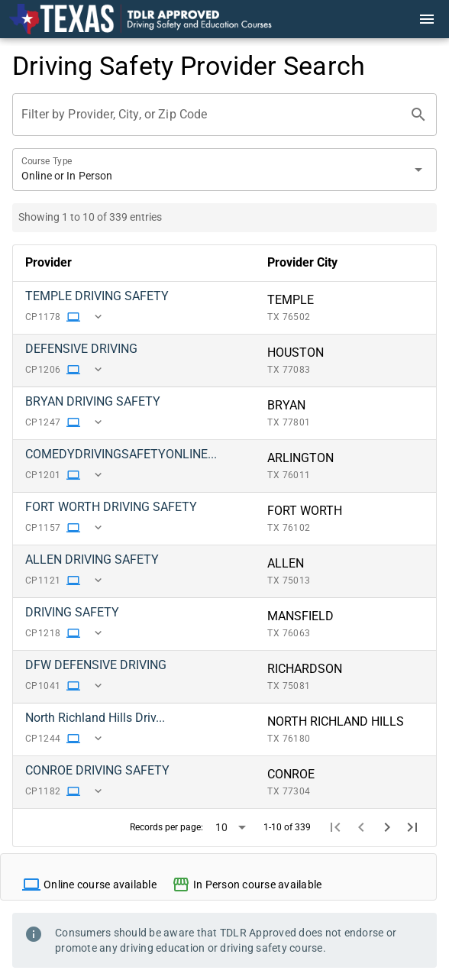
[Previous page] (361, 827)
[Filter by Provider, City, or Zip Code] (211, 115)
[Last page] (412, 827)
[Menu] (427, 19)
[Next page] (387, 827)
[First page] (336, 827)
